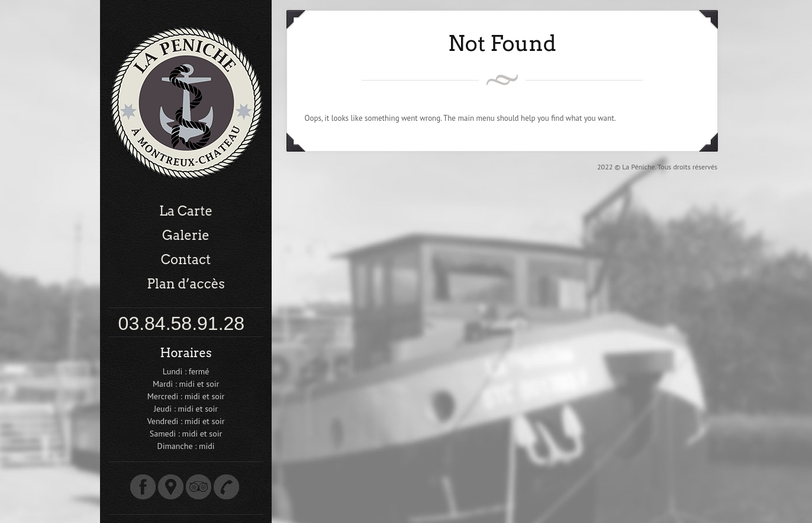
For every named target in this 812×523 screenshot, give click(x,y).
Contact (186, 259)
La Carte (186, 211)
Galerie (186, 235)
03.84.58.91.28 (182, 323)
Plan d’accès (186, 284)
